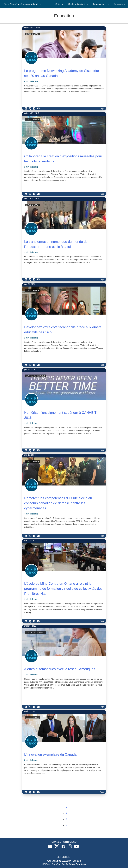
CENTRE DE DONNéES (36, 376)
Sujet (59, 4)
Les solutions (101, 4)
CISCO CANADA (33, 34)
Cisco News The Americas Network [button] (23, 4)
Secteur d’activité (78, 4)
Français (120, 4)
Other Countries (77, 864)
